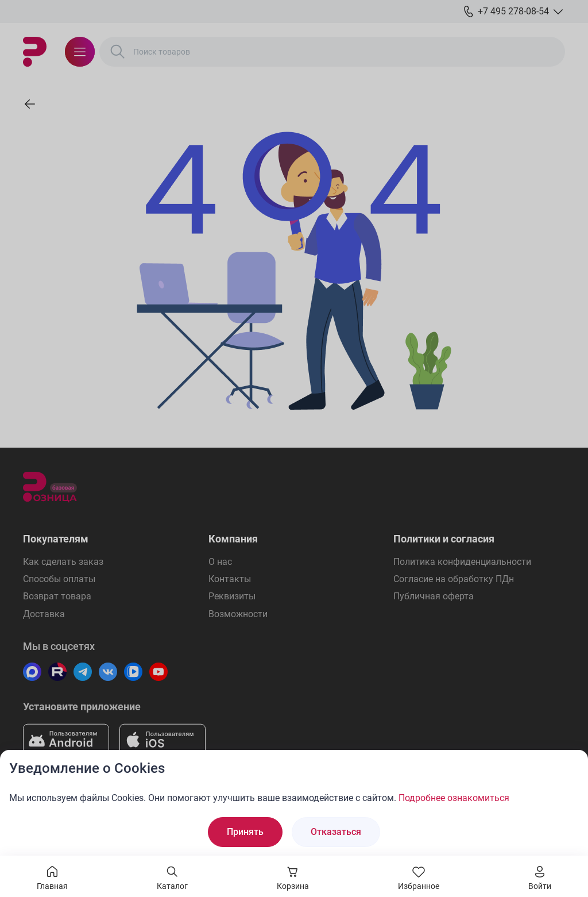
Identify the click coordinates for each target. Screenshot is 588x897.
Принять (245, 832)
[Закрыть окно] (572, 766)
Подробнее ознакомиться (454, 798)
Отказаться (336, 832)
